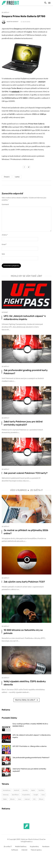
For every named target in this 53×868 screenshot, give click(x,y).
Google (36, 795)
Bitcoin (12, 799)
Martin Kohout (13, 22)
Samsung (6, 795)
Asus (20, 799)
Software (15, 850)
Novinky (25, 790)
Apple (33, 790)
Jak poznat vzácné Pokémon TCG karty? (26, 473)
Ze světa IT (5, 13)
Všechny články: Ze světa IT (26, 700)
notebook (15, 91)
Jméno (5, 235)
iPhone (41, 799)
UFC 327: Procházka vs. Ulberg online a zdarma (30, 746)
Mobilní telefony (21, 847)
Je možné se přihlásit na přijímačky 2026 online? (26, 532)
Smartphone (7, 790)
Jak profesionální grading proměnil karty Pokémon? (26, 372)
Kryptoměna (26, 795)
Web (3, 254)
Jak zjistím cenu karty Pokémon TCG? (24, 582)
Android (16, 790)
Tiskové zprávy (36, 850)
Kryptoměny (34, 847)
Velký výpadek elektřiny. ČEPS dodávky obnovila (25, 683)
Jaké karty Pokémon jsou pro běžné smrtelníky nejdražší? (23, 423)
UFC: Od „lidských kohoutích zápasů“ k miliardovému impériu (25, 318)
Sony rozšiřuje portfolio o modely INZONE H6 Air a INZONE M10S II (30, 725)
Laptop (17, 177)
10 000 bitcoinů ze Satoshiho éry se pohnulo (23, 632)
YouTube (41, 790)
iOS (34, 799)
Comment (5, 204)
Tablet (5, 799)
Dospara (7, 177)
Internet (5, 312)
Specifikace (15, 795)
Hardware (46, 847)
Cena (43, 795)
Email (4, 244)
